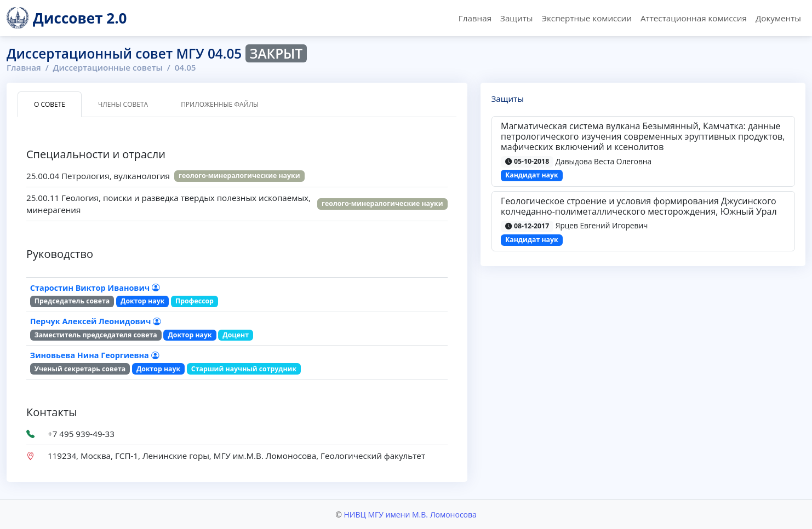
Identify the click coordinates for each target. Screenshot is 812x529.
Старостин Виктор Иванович (95, 288)
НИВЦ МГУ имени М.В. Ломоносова (410, 514)
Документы (778, 18)
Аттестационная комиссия (694, 18)
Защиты (516, 18)
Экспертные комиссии (586, 18)
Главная (475, 18)
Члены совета (123, 104)
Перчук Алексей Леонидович (95, 321)
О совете (50, 104)
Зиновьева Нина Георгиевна (95, 355)
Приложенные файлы (220, 104)
